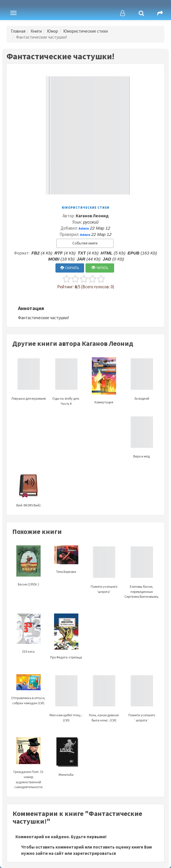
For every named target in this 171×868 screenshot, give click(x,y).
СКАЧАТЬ (70, 268)
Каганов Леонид (92, 216)
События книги (85, 243)
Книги (36, 31)
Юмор (52, 31)
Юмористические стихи (85, 31)
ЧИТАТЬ (100, 268)
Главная (18, 31)
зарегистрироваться (94, 853)
